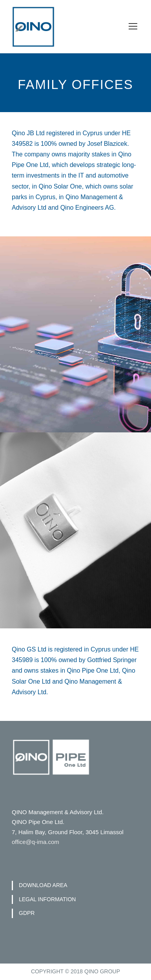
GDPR (27, 913)
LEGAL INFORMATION (47, 899)
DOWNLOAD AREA (43, 885)
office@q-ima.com (35, 842)
